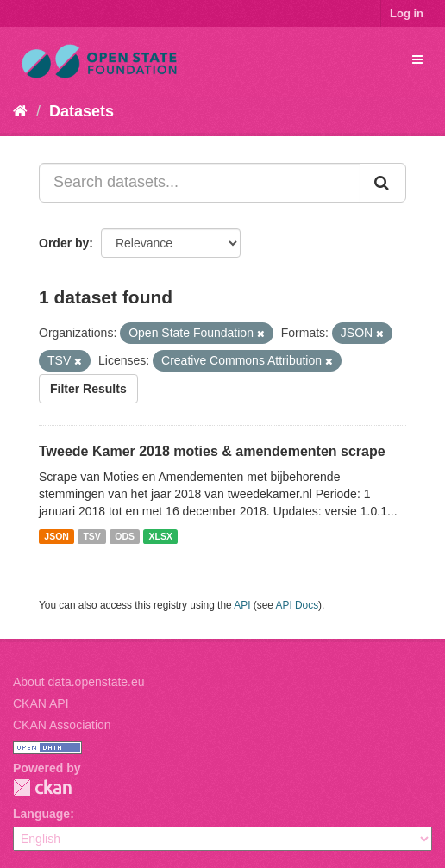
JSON (56, 536)
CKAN (42, 787)
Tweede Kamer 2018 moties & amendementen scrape (212, 451)
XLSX (161, 536)
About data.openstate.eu (79, 682)
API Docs (298, 605)
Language (41, 814)
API (242, 605)
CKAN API (41, 703)
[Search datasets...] (200, 183)
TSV (91, 536)
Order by (64, 243)
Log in (407, 13)
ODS (125, 536)
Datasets (81, 111)
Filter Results (88, 389)
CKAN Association (62, 725)
